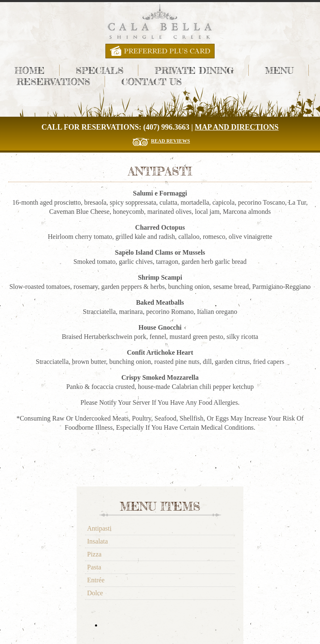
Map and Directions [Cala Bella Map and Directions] (237, 127)
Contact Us (151, 81)
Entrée (96, 580)
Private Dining (194, 70)
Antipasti (99, 528)
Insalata (97, 541)
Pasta (94, 567)
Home (30, 70)
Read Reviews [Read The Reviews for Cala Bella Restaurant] (170, 141)
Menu (279, 70)
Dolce (95, 593)
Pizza (94, 554)
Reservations (53, 81)
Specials (100, 70)
